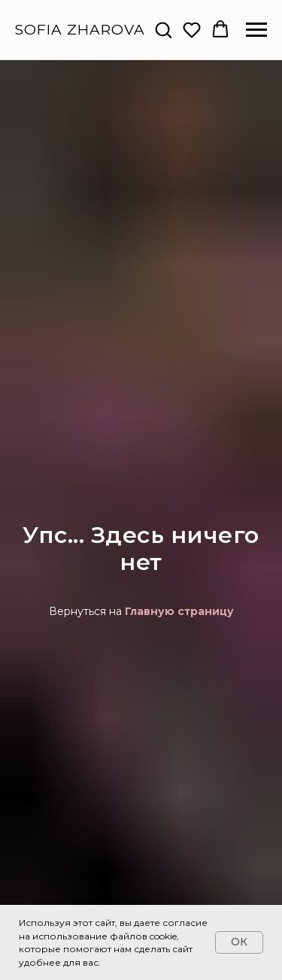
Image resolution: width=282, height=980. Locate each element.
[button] (163, 29)
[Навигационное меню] (256, 30)
